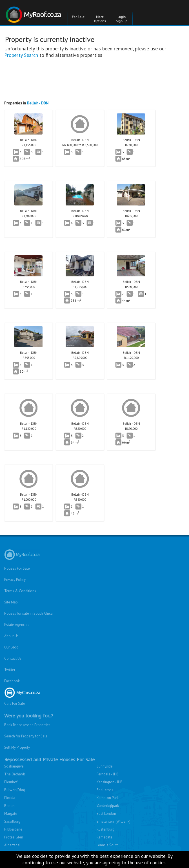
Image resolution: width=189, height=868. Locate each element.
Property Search (21, 55)
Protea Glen (14, 837)
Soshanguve (14, 766)
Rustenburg (105, 829)
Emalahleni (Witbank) (114, 821)
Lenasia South (108, 845)
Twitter (10, 670)
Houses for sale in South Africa (28, 613)
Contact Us (13, 658)
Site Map (11, 602)
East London (106, 814)
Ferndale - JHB (108, 774)
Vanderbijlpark (108, 806)
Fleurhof (11, 782)
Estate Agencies (17, 625)
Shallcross (105, 790)
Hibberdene (13, 829)
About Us (11, 636)
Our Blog (11, 647)
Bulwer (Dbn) (15, 790)
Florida (10, 798)
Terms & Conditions (20, 591)
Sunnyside (105, 766)
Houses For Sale (17, 568)
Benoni (10, 806)
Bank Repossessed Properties (27, 725)
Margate (11, 814)
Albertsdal (12, 845)
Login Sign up (122, 19)
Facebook (12, 681)
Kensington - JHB (110, 782)
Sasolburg (12, 821)
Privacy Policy (15, 580)
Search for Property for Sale (26, 736)
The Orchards (15, 774)
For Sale (78, 17)
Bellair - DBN (38, 103)
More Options (100, 19)
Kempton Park (108, 798)
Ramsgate (104, 837)
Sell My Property (17, 747)
